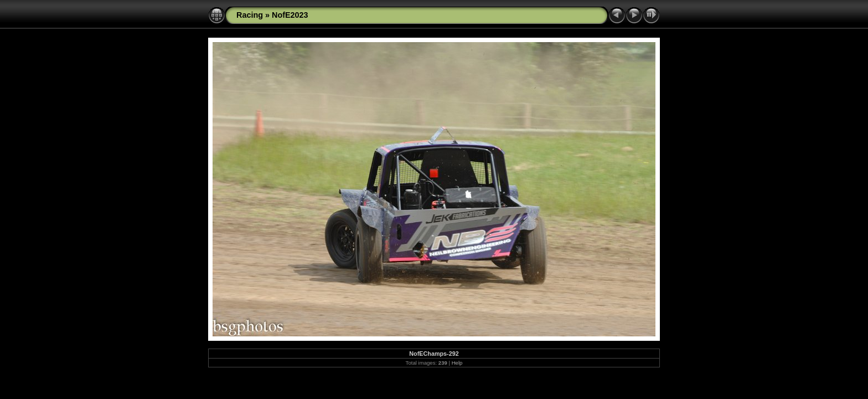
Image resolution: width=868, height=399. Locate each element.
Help (457, 363)
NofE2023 (290, 15)
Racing (250, 15)
